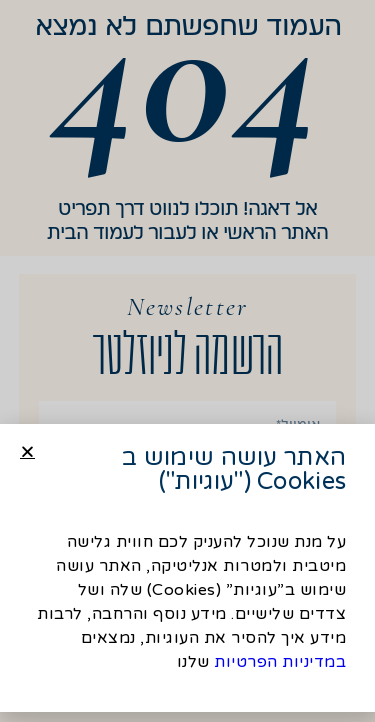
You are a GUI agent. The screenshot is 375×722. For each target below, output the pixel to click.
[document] (187, 361)
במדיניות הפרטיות (280, 666)
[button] (27, 455)
